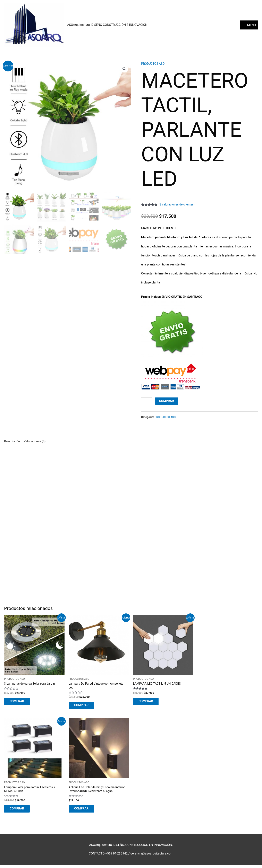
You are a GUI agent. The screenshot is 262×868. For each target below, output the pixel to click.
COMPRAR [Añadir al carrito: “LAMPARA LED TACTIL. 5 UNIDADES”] (149, 703)
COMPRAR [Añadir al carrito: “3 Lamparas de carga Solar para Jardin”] (20, 703)
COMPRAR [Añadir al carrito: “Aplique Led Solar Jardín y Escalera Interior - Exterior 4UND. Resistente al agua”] (84, 812)
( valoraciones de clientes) (177, 205)
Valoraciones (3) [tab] (36, 442)
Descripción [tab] (12, 442)
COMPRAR (167, 401)
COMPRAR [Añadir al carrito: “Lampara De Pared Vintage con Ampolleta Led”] (84, 707)
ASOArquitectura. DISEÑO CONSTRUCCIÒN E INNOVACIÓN (107, 25)
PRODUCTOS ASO (153, 64)
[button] (124, 69)
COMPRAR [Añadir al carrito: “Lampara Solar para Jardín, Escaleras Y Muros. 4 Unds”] (20, 812)
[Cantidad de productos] (147, 403)
